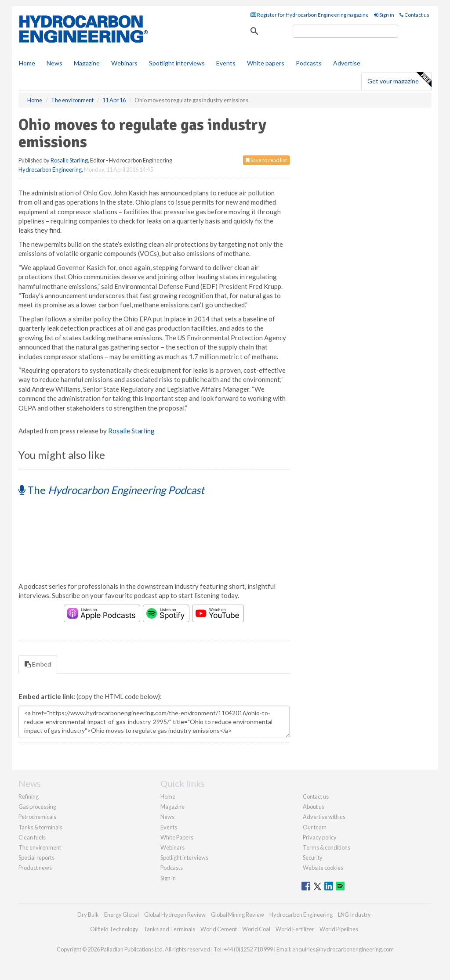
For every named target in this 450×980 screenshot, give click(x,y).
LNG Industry (354, 915)
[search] (345, 31)
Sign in (384, 15)
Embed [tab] (38, 664)
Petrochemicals (37, 817)
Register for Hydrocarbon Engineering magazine (310, 15)
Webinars (124, 63)
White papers (266, 63)
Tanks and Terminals (169, 929)
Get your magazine (399, 80)
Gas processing (37, 807)
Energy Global (122, 915)
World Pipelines (339, 929)
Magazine (87, 63)
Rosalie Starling (69, 160)
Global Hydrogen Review (175, 915)
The (111, 490)
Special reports (36, 857)
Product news (35, 868)
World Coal (256, 929)
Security (313, 857)
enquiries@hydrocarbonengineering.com (343, 949)
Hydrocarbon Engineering (50, 169)
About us (314, 807)
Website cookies (323, 868)
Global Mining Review (238, 915)
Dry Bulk (88, 915)
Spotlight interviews (177, 63)
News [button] (54, 63)
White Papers (177, 837)
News (167, 817)
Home (27, 63)
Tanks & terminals (40, 827)
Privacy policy (320, 837)
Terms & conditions (327, 847)
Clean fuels (32, 837)
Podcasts (309, 63)
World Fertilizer (295, 929)
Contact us (414, 15)
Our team (315, 827)
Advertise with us (324, 817)
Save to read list (266, 160)
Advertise (347, 63)
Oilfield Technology (114, 929)
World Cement (219, 929)
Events (226, 63)
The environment (40, 847)
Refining (29, 796)
